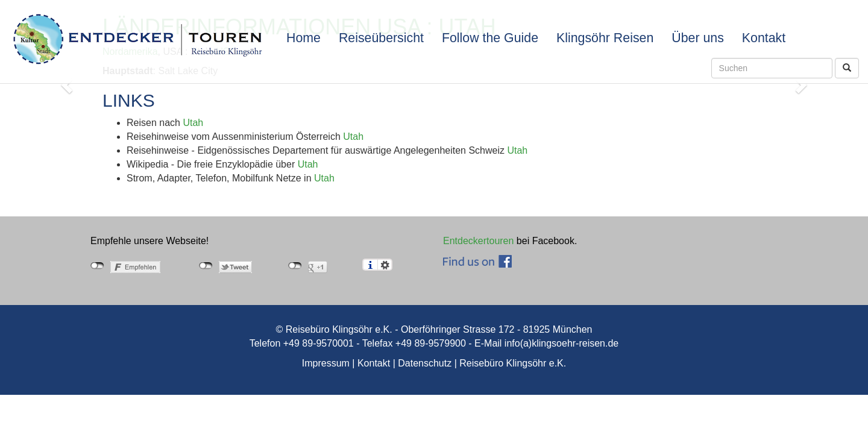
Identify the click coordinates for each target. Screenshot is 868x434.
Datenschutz (425, 363)
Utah (193, 123)
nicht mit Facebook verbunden (97, 266)
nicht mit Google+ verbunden (295, 266)
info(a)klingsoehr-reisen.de (561, 343)
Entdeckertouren (478, 241)
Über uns (698, 38)
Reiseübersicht (381, 38)
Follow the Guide (490, 38)
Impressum (326, 363)
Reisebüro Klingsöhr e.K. (513, 363)
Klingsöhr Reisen (605, 38)
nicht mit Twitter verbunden (206, 266)
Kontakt (764, 38)
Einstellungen (385, 265)
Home (303, 38)
